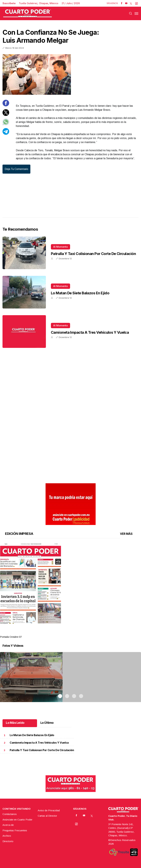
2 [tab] (67, 633)
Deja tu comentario (16, 169)
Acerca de (8, 825)
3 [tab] (74, 633)
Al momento (60, 247)
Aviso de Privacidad (49, 810)
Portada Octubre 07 (11, 637)
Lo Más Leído (15, 723)
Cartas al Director (47, 816)
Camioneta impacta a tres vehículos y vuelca (90, 332)
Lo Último (47, 723)
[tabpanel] (70, 591)
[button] (70, 584)
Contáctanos (10, 814)
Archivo (7, 836)
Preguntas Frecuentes (15, 830)
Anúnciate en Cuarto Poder (17, 820)
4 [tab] (81, 633)
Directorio (8, 841)
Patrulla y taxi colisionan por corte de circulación (93, 254)
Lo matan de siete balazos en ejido (80, 293)
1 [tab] (60, 633)
